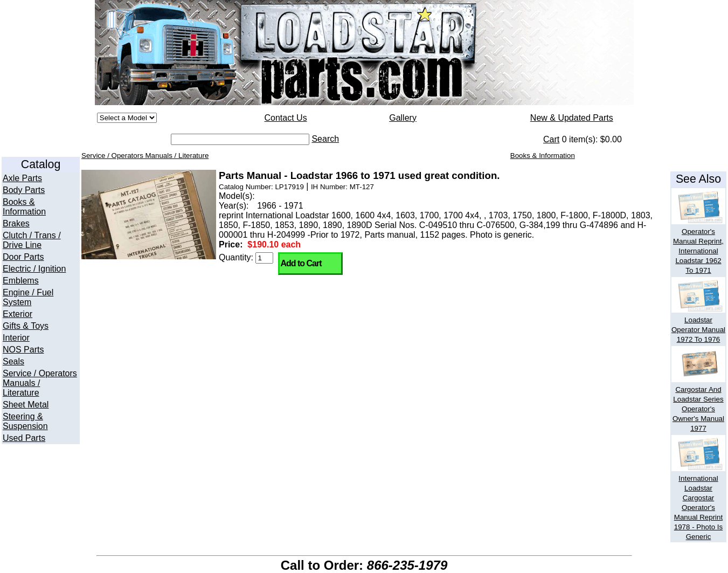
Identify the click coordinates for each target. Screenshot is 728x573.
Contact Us (285, 118)
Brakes (16, 223)
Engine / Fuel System (28, 297)
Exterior (18, 314)
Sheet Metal (26, 405)
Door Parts (23, 257)
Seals (13, 361)
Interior (16, 338)
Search (325, 139)
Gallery (403, 118)
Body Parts (24, 190)
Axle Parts (22, 178)
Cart (551, 139)
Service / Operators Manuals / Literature (40, 383)
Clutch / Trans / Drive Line (32, 240)
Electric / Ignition (34, 269)
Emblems (21, 281)
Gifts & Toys (26, 326)
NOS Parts (23, 350)
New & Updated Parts (572, 118)
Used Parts (24, 438)
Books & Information (24, 207)
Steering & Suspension (25, 421)
